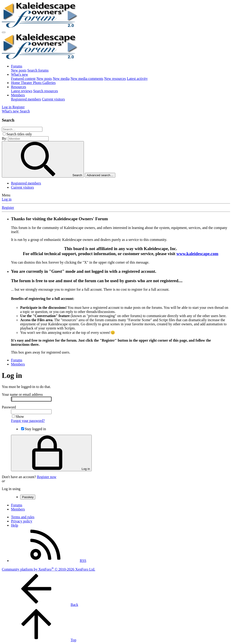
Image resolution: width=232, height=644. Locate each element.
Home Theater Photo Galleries (33, 83)
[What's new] (11, 111)
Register (8, 208)
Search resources (46, 91)
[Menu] (4, 32)
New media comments (87, 79)
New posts (19, 70)
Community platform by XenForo (48, 569)
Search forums (38, 70)
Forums (17, 66)
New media (61, 79)
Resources (19, 87)
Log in (7, 199)
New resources (115, 79)
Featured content (23, 79)
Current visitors (53, 99)
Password (9, 407)
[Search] (25, 111)
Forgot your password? (28, 421)
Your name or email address (22, 394)
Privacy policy (22, 521)
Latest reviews (22, 91)
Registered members (26, 99)
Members (18, 95)
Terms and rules (23, 517)
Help (15, 525)
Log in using (11, 489)
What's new (19, 74)
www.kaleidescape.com (197, 254)
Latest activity (137, 79)
